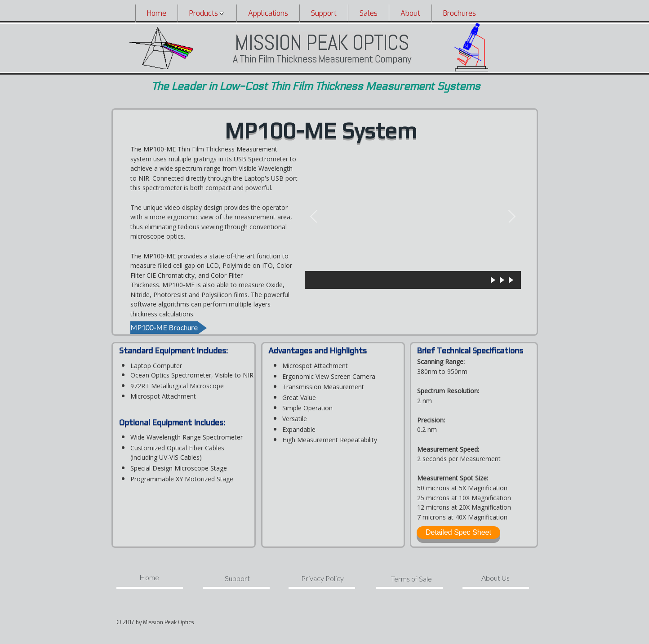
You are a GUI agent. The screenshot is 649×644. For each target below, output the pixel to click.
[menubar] (320, 13)
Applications (268, 13)
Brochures (460, 13)
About (410, 13)
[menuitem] (156, 13)
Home (157, 13)
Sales (369, 13)
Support (324, 13)
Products (207, 13)
